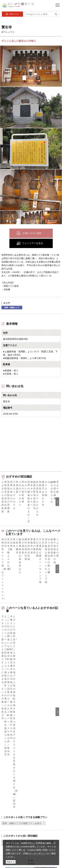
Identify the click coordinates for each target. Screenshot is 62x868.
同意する (11, 862)
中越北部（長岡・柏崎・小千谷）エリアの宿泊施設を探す (28, 678)
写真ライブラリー (22, 817)
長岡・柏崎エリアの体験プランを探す (22, 658)
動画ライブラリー (22, 825)
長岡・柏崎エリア (12, 307)
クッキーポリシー (38, 853)
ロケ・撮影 (19, 833)
